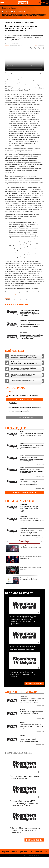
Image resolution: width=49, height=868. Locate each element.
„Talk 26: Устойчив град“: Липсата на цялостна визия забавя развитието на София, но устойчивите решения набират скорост (31, 534)
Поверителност (21, 856)
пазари (14, 299)
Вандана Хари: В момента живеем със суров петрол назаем (23, 674)
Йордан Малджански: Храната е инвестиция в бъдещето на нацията (24, 549)
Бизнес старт (23, 723)
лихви (29, 299)
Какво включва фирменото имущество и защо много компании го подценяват (32, 520)
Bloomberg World (19, 593)
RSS (45, 852)
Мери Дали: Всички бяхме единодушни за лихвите (23, 648)
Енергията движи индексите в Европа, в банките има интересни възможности (31, 739)
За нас (31, 852)
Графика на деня (18, 753)
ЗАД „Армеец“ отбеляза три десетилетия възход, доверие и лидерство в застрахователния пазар (30, 509)
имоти (24, 299)
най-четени (14, 351)
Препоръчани (20, 501)
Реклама (14, 852)
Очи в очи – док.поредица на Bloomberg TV (22, 396)
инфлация (19, 299)
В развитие (22, 710)
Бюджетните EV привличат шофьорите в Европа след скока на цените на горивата (31, 459)
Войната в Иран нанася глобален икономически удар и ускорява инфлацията (25, 830)
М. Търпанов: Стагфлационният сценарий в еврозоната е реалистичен (31, 713)
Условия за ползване (13, 856)
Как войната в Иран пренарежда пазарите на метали (25, 777)
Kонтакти (39, 852)
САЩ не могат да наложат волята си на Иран (24, 570)
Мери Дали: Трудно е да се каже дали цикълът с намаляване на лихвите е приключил (23, 620)
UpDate (22, 443)
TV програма (15, 388)
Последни (16, 428)
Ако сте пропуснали (21, 692)
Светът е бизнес (18, 304)
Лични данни (27, 856)
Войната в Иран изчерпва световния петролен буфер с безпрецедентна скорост (29, 483)
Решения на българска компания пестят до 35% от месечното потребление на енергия (32, 700)
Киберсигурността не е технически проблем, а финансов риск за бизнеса (32, 447)
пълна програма (24, 418)
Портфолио (23, 852)
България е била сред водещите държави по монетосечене (23, 581)
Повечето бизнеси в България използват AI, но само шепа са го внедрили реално (32, 726)
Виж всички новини (24, 493)
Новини (22, 432)
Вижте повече (34, 683)
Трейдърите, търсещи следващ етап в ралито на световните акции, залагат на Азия (32, 471)
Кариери (6, 852)
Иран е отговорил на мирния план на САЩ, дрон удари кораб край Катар (31, 435)
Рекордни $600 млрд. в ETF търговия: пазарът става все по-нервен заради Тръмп (24, 803)
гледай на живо (25, 400)
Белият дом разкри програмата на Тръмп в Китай (24, 559)
